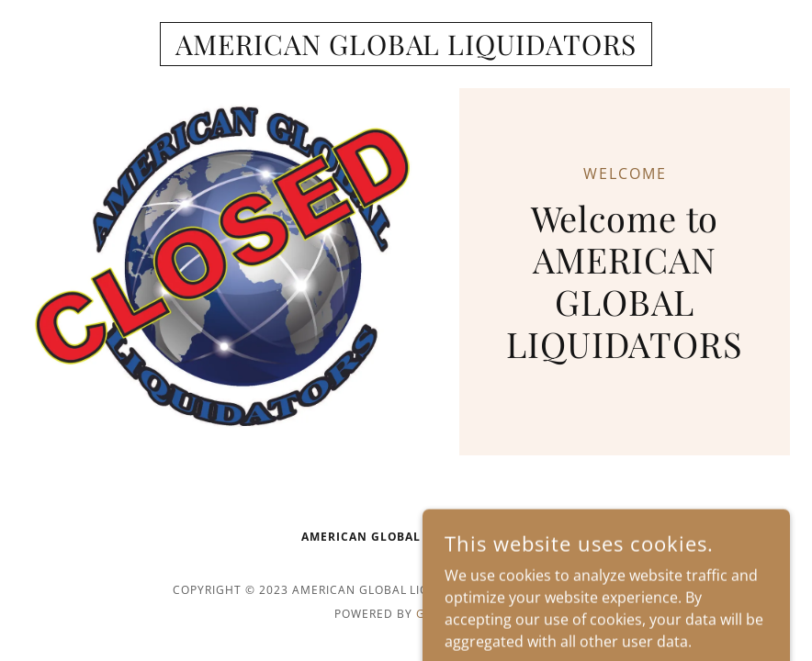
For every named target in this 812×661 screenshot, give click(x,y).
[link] (406, 50)
